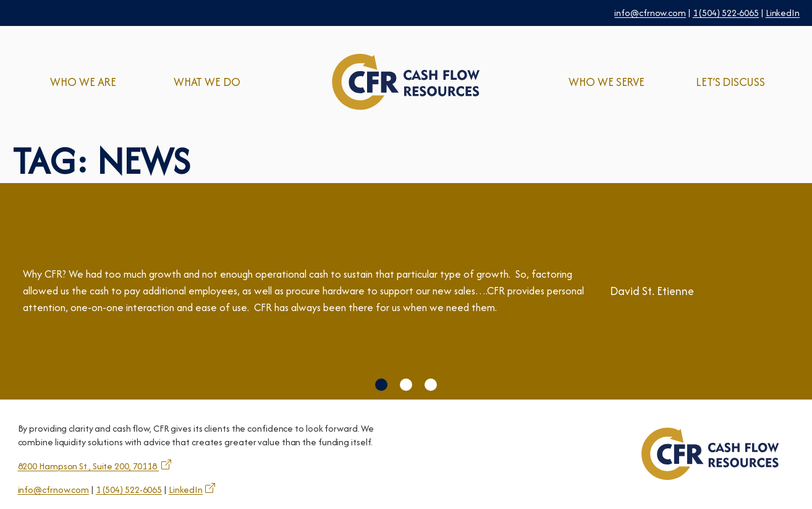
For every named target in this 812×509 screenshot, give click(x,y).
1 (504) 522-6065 (726, 13)
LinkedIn (783, 13)
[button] (381, 385)
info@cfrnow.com (650, 13)
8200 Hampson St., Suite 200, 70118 (89, 466)
